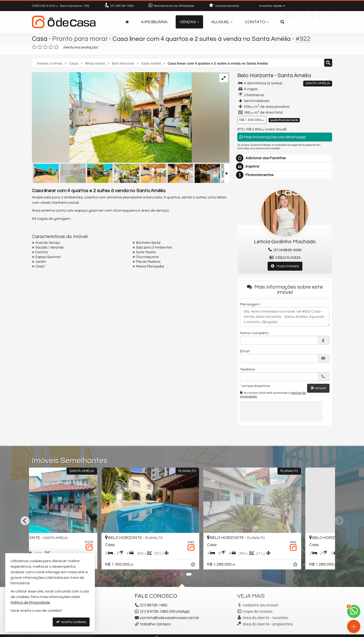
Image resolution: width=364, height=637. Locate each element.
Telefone (247, 369)
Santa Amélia (294, 76)
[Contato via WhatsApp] (354, 611)
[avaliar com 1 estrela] (34, 47)
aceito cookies (71, 622)
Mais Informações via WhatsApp (273, 137)
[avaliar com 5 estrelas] (56, 47)
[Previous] (25, 521)
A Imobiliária (154, 22)
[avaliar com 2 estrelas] (40, 47)
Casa (40, 39)
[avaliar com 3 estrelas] (45, 47)
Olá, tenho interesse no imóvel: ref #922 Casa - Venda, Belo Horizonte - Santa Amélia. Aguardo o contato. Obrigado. (285, 317)
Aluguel (222, 22)
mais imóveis (285, 266)
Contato (257, 22)
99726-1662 (122, 6)
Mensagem (250, 304)
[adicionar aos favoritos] (123, 565)
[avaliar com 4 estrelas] (51, 47)
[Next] (339, 521)
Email (245, 351)
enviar (318, 388)
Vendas (189, 22)
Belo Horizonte (255, 76)
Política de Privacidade (30, 602)
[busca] (282, 22)
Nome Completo (254, 333)
